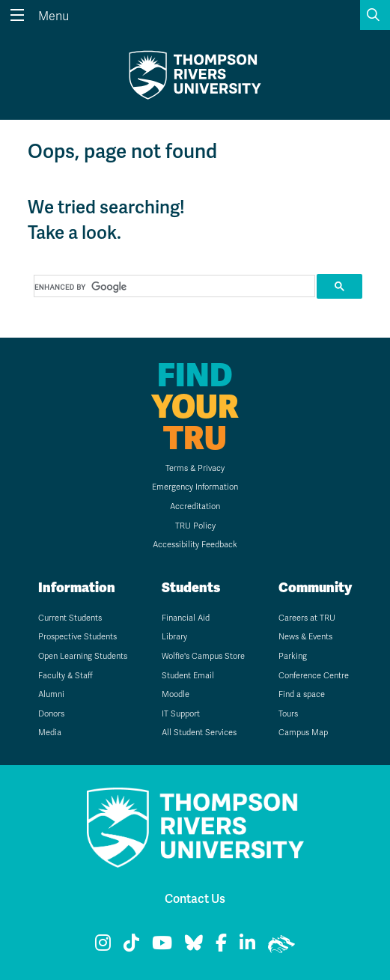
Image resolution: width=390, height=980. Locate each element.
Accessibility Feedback (195, 545)
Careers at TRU (307, 618)
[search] (173, 287)
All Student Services (199, 733)
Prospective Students (77, 637)
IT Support (181, 714)
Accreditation (195, 506)
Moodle (176, 694)
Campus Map (303, 733)
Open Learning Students (83, 656)
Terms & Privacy (195, 468)
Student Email (188, 676)
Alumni (51, 694)
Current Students (70, 618)
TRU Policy (195, 526)
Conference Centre (314, 676)
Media (50, 733)
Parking (293, 656)
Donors (51, 714)
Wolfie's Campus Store (203, 656)
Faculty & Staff (65, 676)
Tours (288, 714)
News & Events (305, 637)
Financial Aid (186, 618)
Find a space (302, 694)
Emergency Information (195, 487)
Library (174, 637)
